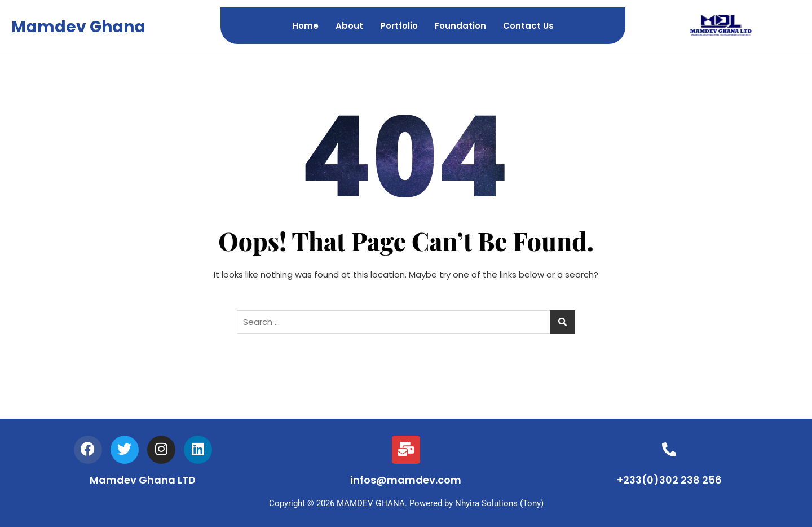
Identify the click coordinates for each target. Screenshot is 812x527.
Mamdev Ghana (78, 27)
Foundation (460, 26)
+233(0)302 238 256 (669, 480)
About (349, 26)
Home (305, 26)
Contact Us (528, 26)
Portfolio (399, 26)
